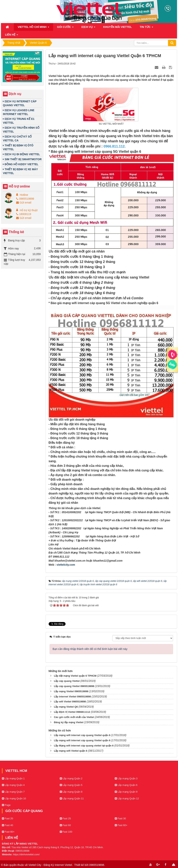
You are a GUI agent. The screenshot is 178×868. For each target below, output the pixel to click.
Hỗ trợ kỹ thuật (29, 210)
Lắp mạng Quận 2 (71, 778)
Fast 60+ (121, 825)
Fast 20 (7, 818)
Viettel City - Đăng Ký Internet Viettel (50, 865)
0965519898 (25, 199)
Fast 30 (120, 818)
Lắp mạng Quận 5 (71, 785)
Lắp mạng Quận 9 (126, 792)
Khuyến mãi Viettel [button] (118, 27)
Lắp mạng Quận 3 (126, 778)
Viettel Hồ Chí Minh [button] (33, 28)
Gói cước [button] (65, 28)
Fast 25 (65, 818)
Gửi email (24, 203)
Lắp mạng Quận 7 (13, 792)
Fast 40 (7, 825)
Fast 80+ (8, 832)
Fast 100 (66, 832)
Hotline (24, 195)
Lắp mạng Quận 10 (14, 798)
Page (6, 805)
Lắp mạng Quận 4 (13, 785)
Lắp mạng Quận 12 (127, 798)
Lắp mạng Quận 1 (13, 778)
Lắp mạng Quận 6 (126, 785)
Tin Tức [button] (146, 28)
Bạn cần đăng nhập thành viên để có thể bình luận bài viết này (90, 649)
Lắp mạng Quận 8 (71, 792)
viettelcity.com (66, 565)
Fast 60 (65, 825)
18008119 (24, 214)
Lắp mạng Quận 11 (72, 798)
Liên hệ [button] (12, 36)
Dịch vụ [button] (88, 28)
